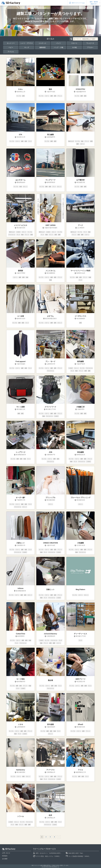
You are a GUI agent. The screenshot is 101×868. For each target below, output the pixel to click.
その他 (74, 47)
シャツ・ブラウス (27, 43)
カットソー (11, 43)
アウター (90, 47)
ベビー (11, 47)
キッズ (27, 47)
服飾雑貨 (43, 47)
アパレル (11, 52)
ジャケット (43, 43)
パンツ (58, 43)
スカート (74, 43)
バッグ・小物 (58, 47)
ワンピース (90, 43)
